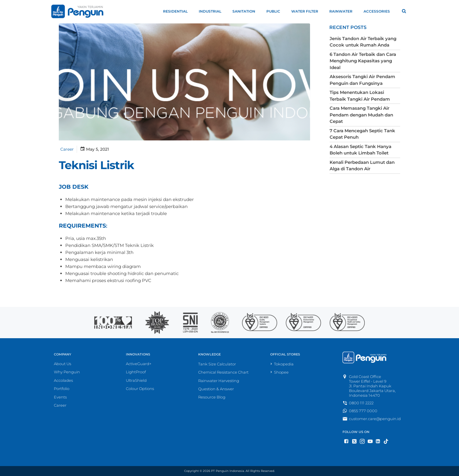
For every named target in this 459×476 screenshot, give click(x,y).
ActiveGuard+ (139, 364)
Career (66, 149)
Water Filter (307, 11)
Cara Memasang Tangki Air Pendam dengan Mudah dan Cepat (360, 114)
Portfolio (62, 389)
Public (276, 11)
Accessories (379, 11)
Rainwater (344, 11)
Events (60, 397)
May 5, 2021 (94, 149)
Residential (178, 11)
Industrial (213, 11)
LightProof (136, 372)
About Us (62, 364)
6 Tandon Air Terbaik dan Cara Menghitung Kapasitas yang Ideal (362, 60)
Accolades (63, 381)
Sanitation (246, 11)
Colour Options (140, 389)
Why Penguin (67, 372)
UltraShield (136, 381)
